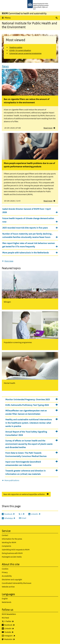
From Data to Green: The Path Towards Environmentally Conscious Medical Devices (26, 455)
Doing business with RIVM (12, 553)
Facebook (16, 625)
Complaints (6, 546)
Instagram (16, 636)
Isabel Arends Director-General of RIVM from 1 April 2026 (27, 211)
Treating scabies (16, 47)
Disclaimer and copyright (12, 580)
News (5, 66)
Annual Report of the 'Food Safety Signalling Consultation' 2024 (26, 433)
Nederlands (7, 602)
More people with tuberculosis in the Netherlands (26, 253)
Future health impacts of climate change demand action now (28, 220)
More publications (12, 480)
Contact (5, 535)
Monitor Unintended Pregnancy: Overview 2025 (28, 399)
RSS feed (5, 618)
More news (9, 261)
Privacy (5, 572)
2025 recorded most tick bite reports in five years (25, 228)
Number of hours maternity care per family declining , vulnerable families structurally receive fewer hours (27, 235)
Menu (8, 18)
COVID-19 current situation (20, 50)
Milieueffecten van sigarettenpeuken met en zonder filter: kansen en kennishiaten (26, 412)
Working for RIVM (9, 542)
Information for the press (12, 539)
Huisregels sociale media (12, 557)
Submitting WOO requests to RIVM (16, 550)
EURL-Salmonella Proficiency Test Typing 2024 (27, 405)
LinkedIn (16, 629)
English (5, 599)
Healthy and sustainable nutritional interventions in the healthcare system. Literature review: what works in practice (29, 423)
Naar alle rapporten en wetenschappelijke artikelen (24, 494)
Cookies (5, 569)
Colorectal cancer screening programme (25, 53)
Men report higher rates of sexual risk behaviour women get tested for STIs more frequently (29, 245)
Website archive (8, 587)
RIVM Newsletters (9, 614)
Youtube (15, 632)
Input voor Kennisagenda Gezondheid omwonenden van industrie (23, 463)
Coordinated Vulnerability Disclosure (17, 583)
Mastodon (16, 639)
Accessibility (7, 576)
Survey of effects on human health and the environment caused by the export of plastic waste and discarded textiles (29, 444)
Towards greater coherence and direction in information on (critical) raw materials (26, 472)
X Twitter (15, 621)
